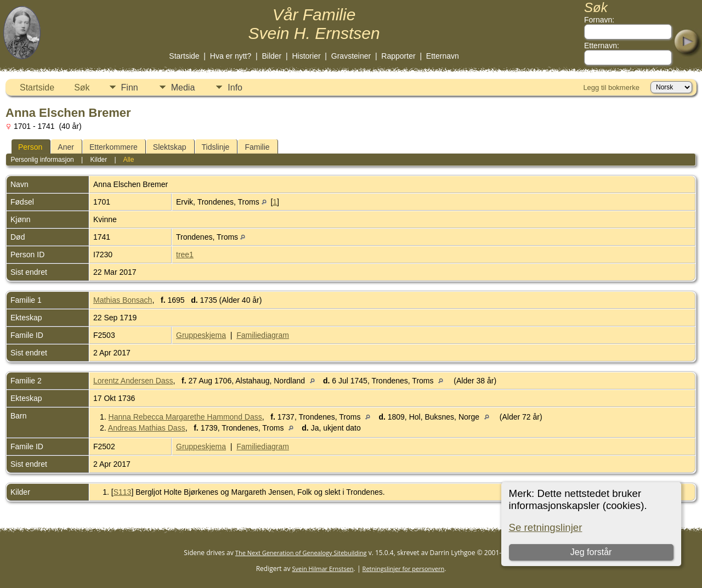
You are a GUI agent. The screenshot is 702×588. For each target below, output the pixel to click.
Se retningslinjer (546, 527)
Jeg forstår (591, 552)
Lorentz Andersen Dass (133, 381)
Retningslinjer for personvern (404, 569)
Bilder (271, 56)
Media (183, 87)
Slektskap (170, 147)
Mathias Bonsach (123, 300)
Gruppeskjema (201, 335)
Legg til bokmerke (611, 87)
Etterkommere (114, 147)
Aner (66, 147)
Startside (184, 56)
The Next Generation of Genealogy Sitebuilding (301, 553)
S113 (123, 492)
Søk (82, 87)
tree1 (185, 255)
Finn (130, 87)
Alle (128, 160)
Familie (257, 147)
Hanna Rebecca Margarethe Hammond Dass (185, 417)
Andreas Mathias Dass (147, 428)
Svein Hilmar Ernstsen (323, 569)
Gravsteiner (351, 56)
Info (235, 87)
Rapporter (398, 56)
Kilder (99, 160)
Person (30, 147)
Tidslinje (216, 147)
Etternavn (443, 56)
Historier (306, 56)
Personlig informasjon (42, 160)
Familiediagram (263, 335)
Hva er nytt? (231, 56)
